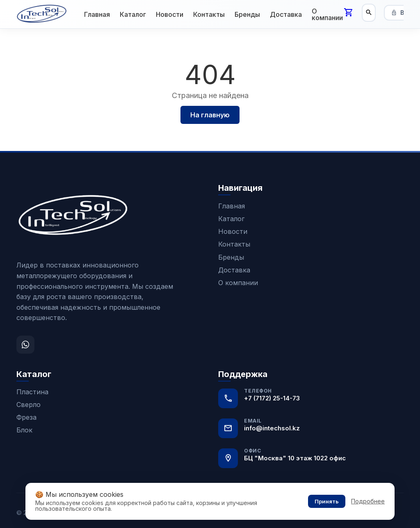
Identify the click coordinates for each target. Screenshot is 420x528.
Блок (24, 430)
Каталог (133, 14)
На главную (210, 115)
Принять (327, 501)
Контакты (209, 14)
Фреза (26, 417)
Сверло (29, 405)
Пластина (32, 392)
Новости (170, 14)
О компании (327, 14)
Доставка (286, 14)
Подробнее (368, 501)
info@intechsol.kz (272, 428)
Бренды (247, 14)
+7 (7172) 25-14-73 (272, 398)
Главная (97, 14)
